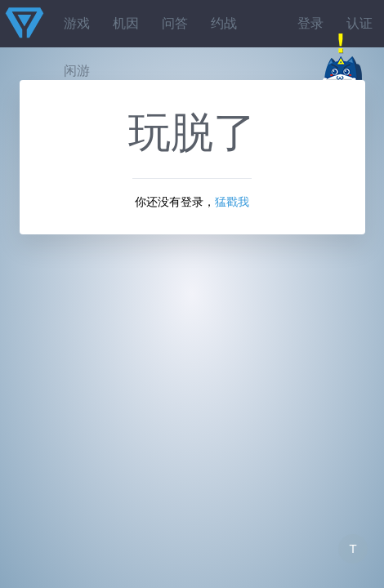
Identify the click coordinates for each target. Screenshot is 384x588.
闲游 (77, 71)
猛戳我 (232, 202)
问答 (175, 23)
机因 (126, 23)
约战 (224, 23)
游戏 (77, 23)
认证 (359, 23)
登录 (310, 23)
